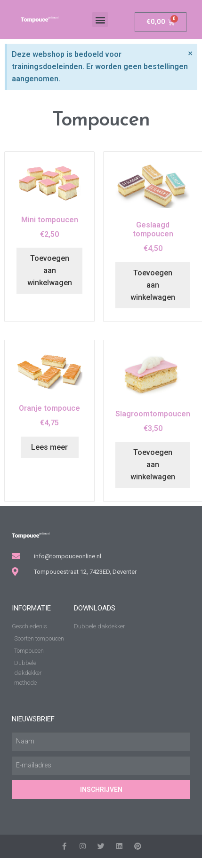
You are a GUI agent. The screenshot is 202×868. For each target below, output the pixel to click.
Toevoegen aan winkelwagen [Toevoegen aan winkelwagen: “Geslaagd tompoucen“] (153, 285)
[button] (100, 20)
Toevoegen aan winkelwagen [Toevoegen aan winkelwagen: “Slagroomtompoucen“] (153, 465)
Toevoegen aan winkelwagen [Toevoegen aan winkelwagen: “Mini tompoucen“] (50, 270)
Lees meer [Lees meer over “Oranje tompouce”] (49, 447)
